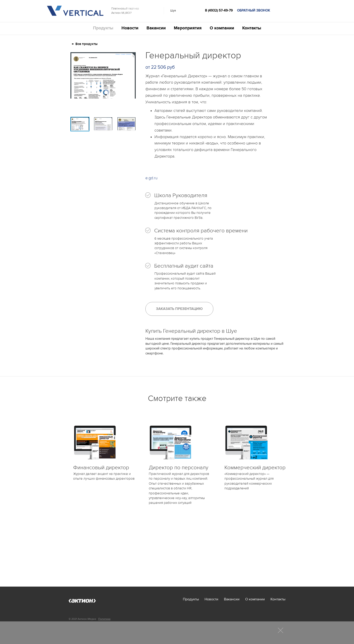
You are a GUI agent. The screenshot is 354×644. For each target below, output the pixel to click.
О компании (222, 28)
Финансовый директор (101, 468)
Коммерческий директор (255, 468)
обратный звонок (254, 11)
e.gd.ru (151, 178)
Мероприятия (188, 28)
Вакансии (156, 28)
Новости (130, 28)
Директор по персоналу (179, 468)
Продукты (103, 28)
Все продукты (86, 44)
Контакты (252, 28)
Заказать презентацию (179, 309)
